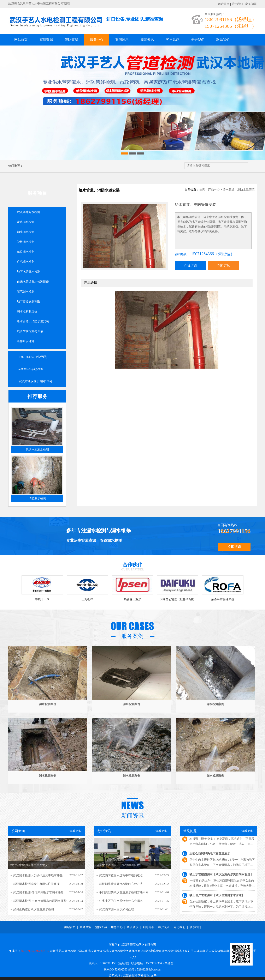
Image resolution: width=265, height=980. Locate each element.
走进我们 (198, 40)
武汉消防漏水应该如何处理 (117, 909)
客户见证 (172, 40)
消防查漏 (71, 40)
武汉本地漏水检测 (29, 212)
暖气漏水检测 (26, 292)
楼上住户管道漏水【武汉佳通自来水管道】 (217, 897)
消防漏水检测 (26, 232)
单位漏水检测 (26, 252)
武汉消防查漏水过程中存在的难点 (121, 875)
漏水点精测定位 (27, 311)
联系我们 (223, 40)
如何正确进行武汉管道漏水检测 (34, 909)
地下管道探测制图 (29, 301)
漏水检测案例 (48, 704)
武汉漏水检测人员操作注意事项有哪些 (38, 875)
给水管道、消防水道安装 (33, 321)
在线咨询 (190, 266)
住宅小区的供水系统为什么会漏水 (121, 901)
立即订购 (224, 266)
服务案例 (132, 636)
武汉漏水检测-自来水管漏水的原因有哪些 (40, 901)
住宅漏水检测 (26, 262)
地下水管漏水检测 (29, 272)
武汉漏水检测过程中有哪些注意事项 (36, 884)
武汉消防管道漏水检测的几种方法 (121, 884)
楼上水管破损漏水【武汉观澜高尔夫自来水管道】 (221, 876)
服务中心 (97, 40)
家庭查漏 (46, 40)
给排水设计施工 (27, 341)
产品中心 (214, 190)
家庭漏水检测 (26, 222)
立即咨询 (234, 547)
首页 (202, 190)
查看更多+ (76, 831)
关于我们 (237, 4)
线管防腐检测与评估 (30, 331)
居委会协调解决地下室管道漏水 (210, 856)
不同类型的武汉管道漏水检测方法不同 (124, 892)
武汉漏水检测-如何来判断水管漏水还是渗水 (41, 892)
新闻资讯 (147, 40)
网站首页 (224, 4)
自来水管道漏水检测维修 (33, 282)
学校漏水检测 (26, 242)
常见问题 (251, 4)
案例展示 (122, 40)
